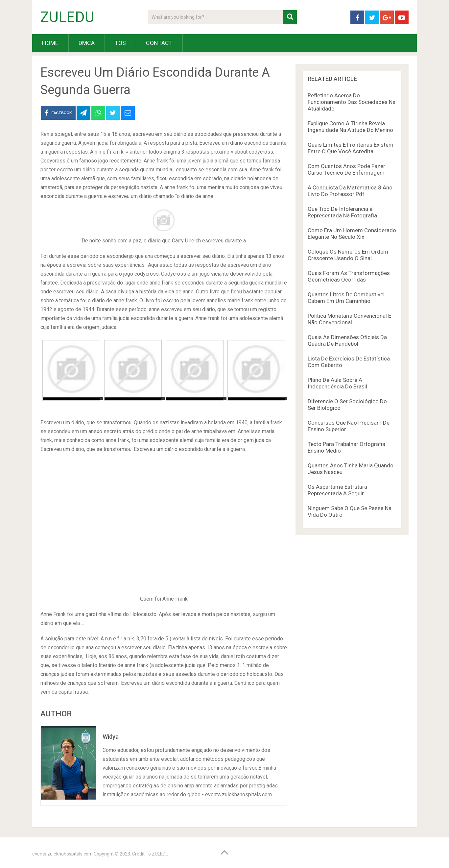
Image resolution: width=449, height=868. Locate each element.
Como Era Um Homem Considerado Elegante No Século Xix (352, 234)
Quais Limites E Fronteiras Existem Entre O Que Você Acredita (351, 148)
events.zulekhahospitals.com (62, 854)
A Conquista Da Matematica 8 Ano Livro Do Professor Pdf (350, 191)
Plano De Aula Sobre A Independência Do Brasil (337, 383)
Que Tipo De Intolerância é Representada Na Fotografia (342, 212)
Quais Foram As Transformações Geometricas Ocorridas (349, 276)
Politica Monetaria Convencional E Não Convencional (349, 319)
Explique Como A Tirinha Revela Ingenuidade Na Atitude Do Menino (350, 127)
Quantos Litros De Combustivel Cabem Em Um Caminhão (346, 298)
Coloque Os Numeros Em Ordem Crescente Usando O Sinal (348, 255)
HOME (50, 43)
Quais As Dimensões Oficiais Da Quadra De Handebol (347, 340)
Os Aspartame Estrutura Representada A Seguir (337, 490)
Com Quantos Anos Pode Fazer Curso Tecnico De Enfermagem (346, 169)
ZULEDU (67, 17)
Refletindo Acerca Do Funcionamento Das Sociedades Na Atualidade (352, 102)
